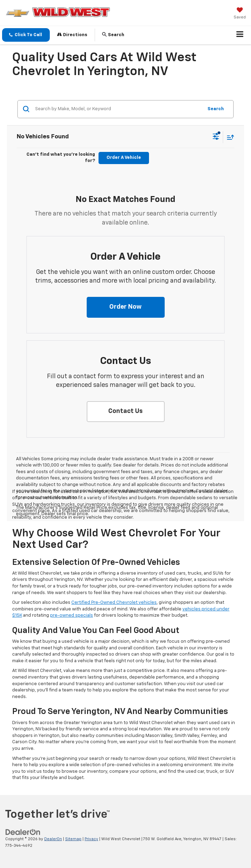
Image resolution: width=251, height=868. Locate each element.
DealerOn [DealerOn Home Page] (53, 839)
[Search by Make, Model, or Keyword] (118, 109)
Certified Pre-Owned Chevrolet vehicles (114, 603)
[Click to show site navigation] (240, 35)
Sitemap (73, 839)
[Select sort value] (229, 137)
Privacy (91, 839)
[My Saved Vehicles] (240, 14)
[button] (26, 35)
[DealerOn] (23, 832)
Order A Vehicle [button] (124, 158)
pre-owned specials (72, 615)
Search (216, 109)
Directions (72, 35)
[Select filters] (216, 137)
